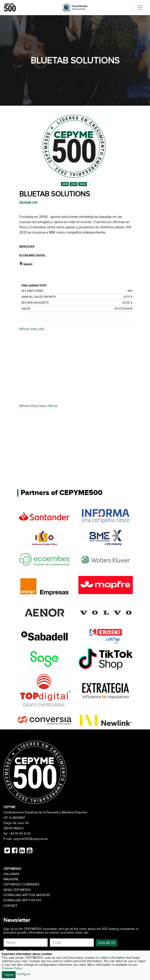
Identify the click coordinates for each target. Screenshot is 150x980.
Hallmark (11, 874)
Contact (10, 906)
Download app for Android (27, 895)
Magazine (11, 879)
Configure (23, 974)
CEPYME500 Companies (21, 885)
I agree (9, 975)
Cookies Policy (12, 968)
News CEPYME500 (17, 890)
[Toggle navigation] (140, 7)
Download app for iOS (22, 900)
